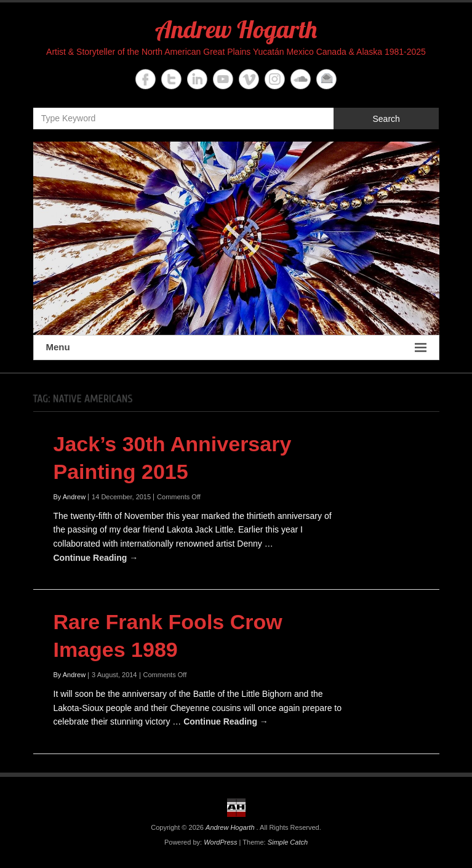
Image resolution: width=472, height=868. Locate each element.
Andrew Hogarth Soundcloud (301, 79)
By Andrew (70, 497)
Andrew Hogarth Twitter (171, 79)
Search (386, 119)
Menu (236, 348)
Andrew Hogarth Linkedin (197, 79)
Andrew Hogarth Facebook (146, 79)
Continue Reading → (96, 558)
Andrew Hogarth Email (326, 79)
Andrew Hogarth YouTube (223, 79)
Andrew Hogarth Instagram (275, 79)
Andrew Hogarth (236, 29)
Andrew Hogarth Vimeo (249, 79)
